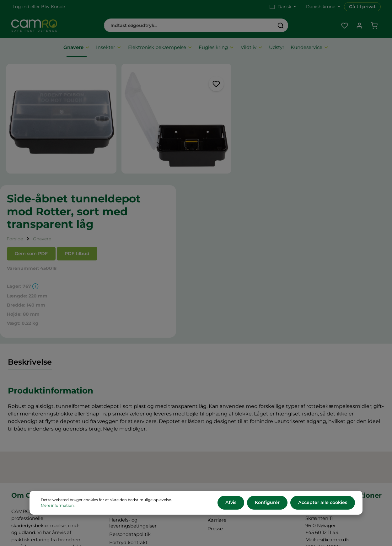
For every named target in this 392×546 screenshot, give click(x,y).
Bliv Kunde (53, 7)
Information (368, 532)
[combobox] (189, 26)
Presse (215, 406)
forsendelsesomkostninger (215, 518)
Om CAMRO (124, 390)
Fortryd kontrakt (128, 420)
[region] (114, 117)
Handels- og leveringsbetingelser (133, 401)
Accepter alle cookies (323, 503)
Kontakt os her (322, 458)
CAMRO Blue (223, 390)
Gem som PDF (259, 131)
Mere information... (59, 506)
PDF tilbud (305, 131)
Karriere (217, 398)
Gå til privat (362, 7)
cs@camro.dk (333, 417)
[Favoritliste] (344, 26)
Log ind (21, 7)
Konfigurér (268, 503)
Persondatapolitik (130, 412)
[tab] (30, 240)
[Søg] (281, 26)
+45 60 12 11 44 (322, 410)
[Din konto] (359, 26)
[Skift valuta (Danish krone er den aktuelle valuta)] (322, 7)
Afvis (232, 503)
